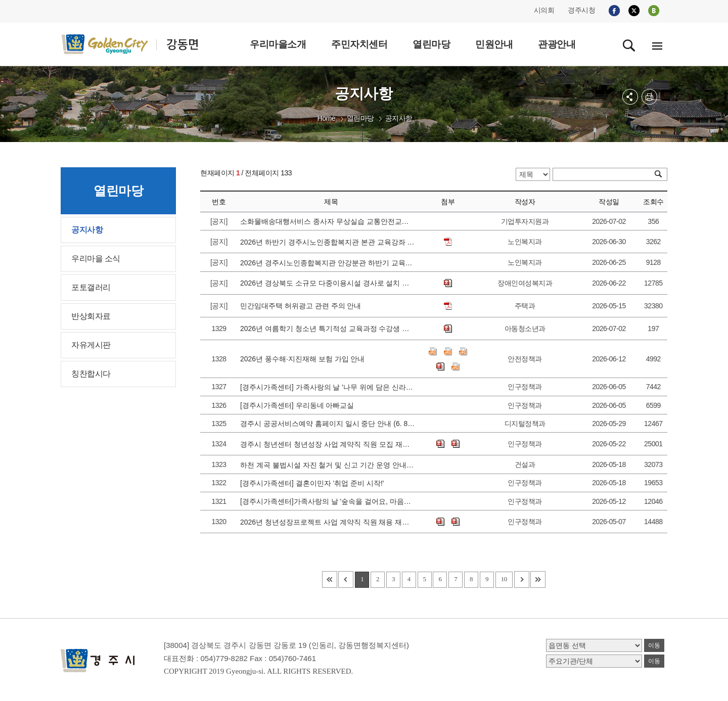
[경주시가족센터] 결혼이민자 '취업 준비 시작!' (314, 483)
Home (326, 118)
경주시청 (581, 10)
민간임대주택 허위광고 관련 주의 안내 (303, 306)
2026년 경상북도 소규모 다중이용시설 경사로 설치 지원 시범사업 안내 (328, 283)
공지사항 (399, 118)
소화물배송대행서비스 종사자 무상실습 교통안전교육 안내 (328, 221)
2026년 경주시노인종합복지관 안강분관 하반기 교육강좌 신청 (328, 263)
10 (504, 579)
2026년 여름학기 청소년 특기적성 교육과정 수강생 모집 (328, 329)
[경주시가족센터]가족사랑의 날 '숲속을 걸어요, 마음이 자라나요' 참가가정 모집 (328, 501)
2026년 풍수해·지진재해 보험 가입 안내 (304, 359)
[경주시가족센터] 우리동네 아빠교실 (299, 405)
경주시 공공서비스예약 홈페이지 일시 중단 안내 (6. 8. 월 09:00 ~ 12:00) (328, 424)
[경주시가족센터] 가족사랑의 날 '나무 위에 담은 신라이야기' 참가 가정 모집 (328, 387)
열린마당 (360, 118)
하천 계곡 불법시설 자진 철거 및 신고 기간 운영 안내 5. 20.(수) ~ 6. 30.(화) (328, 465)
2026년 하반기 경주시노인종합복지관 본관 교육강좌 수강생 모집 (328, 242)
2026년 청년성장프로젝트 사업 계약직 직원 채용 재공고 (328, 522)
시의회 (544, 10)
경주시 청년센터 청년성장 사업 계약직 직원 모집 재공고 (328, 444)
